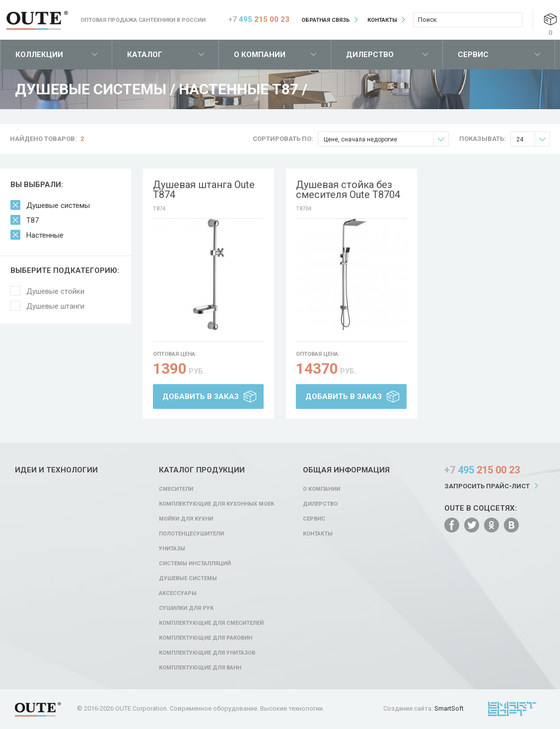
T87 (33, 220)
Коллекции (39, 55)
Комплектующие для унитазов (207, 653)
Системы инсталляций (195, 563)
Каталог (145, 55)
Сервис (473, 55)
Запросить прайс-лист (487, 486)
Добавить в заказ (201, 397)
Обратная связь (326, 20)
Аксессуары (178, 593)
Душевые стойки (55, 291)
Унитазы (172, 549)
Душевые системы (58, 205)
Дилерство (370, 55)
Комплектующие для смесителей (211, 623)
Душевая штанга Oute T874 (204, 190)
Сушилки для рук (186, 608)
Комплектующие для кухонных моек (216, 504)
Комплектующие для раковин (206, 638)
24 (533, 139)
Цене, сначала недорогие (386, 139)
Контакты (382, 20)
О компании (260, 55)
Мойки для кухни (186, 519)
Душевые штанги (55, 306)
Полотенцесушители (191, 534)
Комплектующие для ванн (200, 668)
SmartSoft (449, 708)
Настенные (45, 235)
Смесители (176, 489)
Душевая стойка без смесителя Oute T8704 (348, 190)
